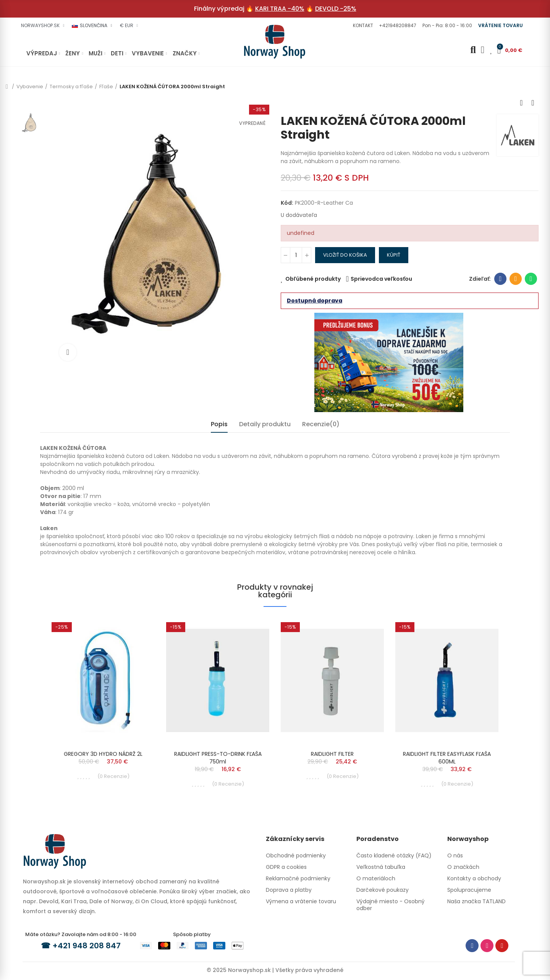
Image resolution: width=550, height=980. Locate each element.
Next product (533, 103)
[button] (362, 26)
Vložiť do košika (345, 255)
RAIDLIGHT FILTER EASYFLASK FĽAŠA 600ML (447, 758)
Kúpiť (394, 255)
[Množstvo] (296, 255)
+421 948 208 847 (87, 946)
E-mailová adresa (516, 279)
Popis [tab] (219, 424)
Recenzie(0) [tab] (321, 424)
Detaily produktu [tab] (265, 424)
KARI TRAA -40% (280, 9)
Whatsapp (531, 279)
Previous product (521, 103)
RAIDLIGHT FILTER (332, 754)
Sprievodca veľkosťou (381, 279)
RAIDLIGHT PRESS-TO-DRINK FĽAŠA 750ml (218, 758)
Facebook (501, 279)
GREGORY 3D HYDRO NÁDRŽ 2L (103, 754)
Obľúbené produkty (313, 279)
